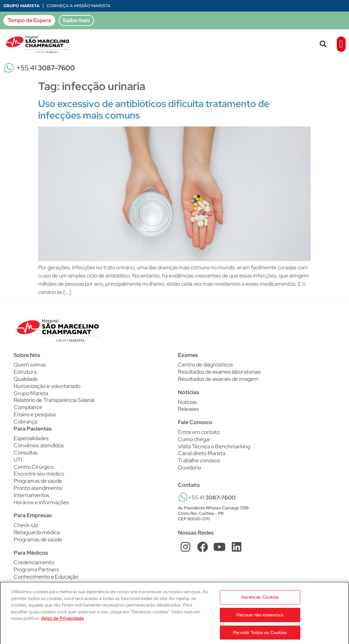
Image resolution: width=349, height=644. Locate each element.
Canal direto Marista (202, 453)
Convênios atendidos (39, 446)
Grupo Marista (21, 6)
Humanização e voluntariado (47, 386)
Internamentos (32, 495)
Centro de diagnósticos (205, 365)
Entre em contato (199, 432)
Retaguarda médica (37, 533)
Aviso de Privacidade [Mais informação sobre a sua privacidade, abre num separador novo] (63, 625)
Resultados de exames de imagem (218, 379)
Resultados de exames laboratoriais (219, 372)
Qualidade (26, 379)
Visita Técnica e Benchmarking (214, 447)
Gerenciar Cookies (260, 604)
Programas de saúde (38, 481)
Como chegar (194, 439)
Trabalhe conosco (199, 461)
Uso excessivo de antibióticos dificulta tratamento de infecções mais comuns (154, 109)
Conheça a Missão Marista (79, 6)
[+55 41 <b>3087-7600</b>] (183, 497)
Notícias (187, 402)
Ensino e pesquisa (35, 415)
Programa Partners (36, 570)
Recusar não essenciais (260, 621)
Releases (188, 409)
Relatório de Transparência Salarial (54, 400)
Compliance (28, 407)
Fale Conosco (195, 422)
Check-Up (26, 525)
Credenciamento (34, 563)
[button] (323, 44)
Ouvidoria (189, 468)
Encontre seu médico (39, 474)
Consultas (26, 453)
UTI (18, 460)
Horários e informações (41, 503)
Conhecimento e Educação (46, 577)
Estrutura (25, 372)
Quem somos (30, 365)
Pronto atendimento (38, 488)
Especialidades (31, 438)
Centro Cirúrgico (34, 467)
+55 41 (46, 68)
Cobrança (25, 422)
